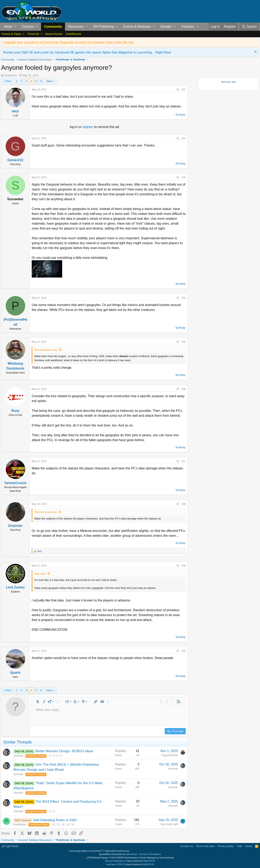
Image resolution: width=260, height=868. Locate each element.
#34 (184, 298)
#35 (184, 342)
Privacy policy (226, 846)
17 (58, 824)
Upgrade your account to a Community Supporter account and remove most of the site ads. (69, 42)
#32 (184, 138)
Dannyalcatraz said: (46, 350)
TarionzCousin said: (46, 512)
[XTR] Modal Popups (113, 858)
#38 (184, 504)
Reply (182, 115)
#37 (184, 461)
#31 (184, 90)
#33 (184, 177)
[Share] (178, 90)
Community (53, 27)
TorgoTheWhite (170, 755)
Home (249, 846)
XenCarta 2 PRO (115, 864)
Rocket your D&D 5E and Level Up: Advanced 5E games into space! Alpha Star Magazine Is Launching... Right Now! (87, 52)
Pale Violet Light (169, 824)
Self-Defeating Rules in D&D (55, 820)
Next (49, 81)
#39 (184, 566)
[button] (16, 27)
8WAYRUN (149, 861)
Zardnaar (18, 756)
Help (240, 846)
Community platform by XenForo (99, 851)
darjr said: (40, 574)
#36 (184, 389)
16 (54, 824)
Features (188, 27)
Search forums (54, 34)
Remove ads (229, 82)
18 (63, 824)
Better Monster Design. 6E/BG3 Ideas (64, 751)
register (88, 127)
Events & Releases (137, 27)
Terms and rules (205, 846)
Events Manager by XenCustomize (157, 858)
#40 (184, 651)
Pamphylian (20, 824)
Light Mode (10, 846)
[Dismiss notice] (255, 52)
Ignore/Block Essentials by (130, 854)
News (8, 27)
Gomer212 (11, 75)
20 (73, 824)
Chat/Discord (73, 34)
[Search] (249, 27)
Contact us (187, 846)
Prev (9, 81)
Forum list (33, 34)
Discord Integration (115, 861)
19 (68, 824)
